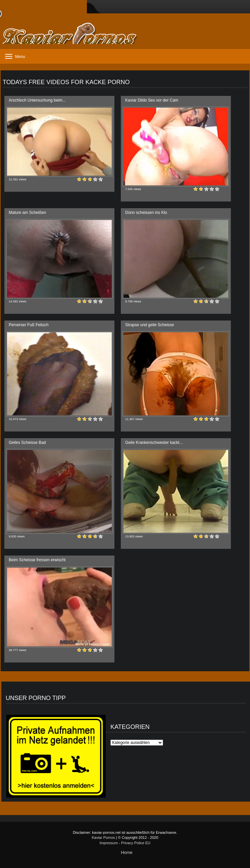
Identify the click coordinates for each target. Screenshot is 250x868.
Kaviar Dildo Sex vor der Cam (152, 100)
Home (127, 852)
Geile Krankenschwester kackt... (154, 443)
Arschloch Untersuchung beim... (37, 100)
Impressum (109, 843)
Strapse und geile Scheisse (149, 325)
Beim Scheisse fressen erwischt (37, 560)
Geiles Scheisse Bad (27, 443)
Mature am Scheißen (27, 213)
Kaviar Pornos (103, 837)
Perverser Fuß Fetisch (29, 325)
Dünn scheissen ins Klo (146, 213)
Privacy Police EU (136, 843)
